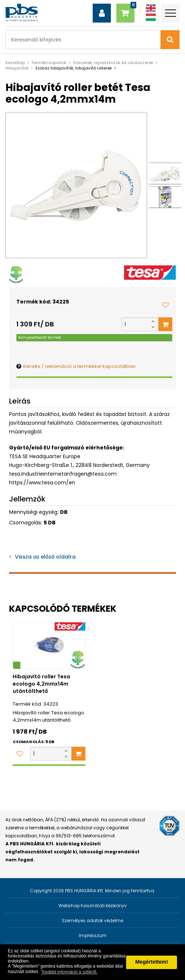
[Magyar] (151, 17)
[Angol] (151, 8)
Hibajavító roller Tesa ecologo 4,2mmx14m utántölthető (41, 684)
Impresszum (93, 935)
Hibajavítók (17, 68)
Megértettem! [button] (152, 962)
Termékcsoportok (49, 63)
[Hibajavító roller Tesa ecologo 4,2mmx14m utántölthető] (49, 646)
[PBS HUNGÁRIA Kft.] (22, 13)
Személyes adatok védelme (92, 921)
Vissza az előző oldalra (45, 557)
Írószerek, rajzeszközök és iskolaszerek (113, 63)
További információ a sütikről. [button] (69, 972)
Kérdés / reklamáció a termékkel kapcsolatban (79, 366)
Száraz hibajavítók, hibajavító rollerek (74, 68)
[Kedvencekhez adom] (165, 305)
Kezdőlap (15, 63)
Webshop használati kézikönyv (93, 906)
